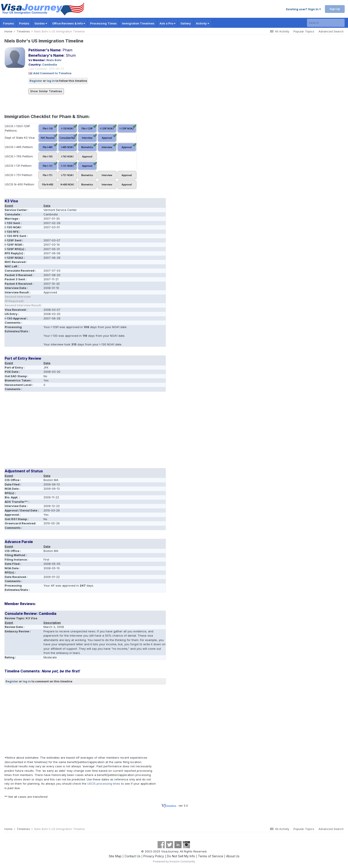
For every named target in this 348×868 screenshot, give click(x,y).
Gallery (186, 23)
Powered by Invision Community (174, 861)
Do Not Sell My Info (181, 856)
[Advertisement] (85, 431)
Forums (9, 23)
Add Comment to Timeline (52, 73)
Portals (24, 23)
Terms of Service (211, 856)
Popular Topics (304, 31)
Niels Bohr (54, 60)
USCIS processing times (104, 784)
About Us (233, 856)
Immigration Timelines (138, 23)
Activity (203, 23)
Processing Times (103, 23)
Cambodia (50, 64)
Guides (41, 23)
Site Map (115, 856)
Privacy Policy (154, 856)
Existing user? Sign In (304, 9)
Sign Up (335, 9)
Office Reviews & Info (69, 23)
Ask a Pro (167, 23)
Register (36, 81)
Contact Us (132, 856)
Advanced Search (331, 31)
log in (51, 81)
